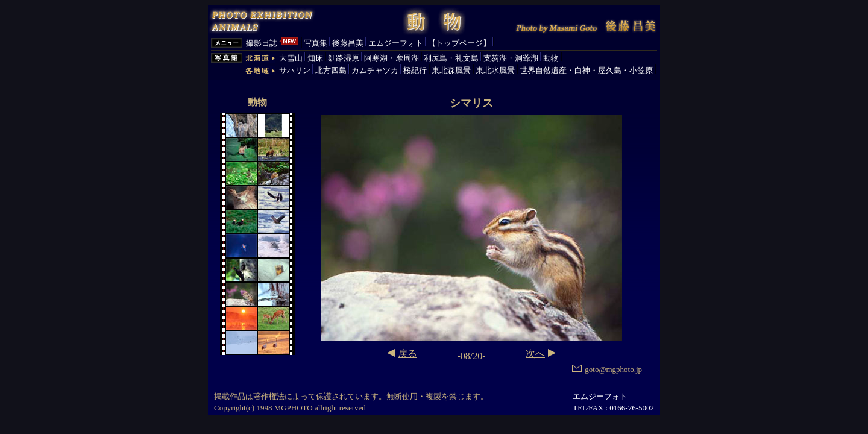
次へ (535, 354)
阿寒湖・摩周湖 (392, 58)
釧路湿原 (344, 58)
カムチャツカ (375, 70)
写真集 (316, 43)
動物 (551, 58)
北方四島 (331, 70)
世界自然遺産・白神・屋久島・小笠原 (586, 70)
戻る (407, 354)
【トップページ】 (459, 43)
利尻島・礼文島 (451, 58)
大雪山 (291, 58)
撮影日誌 (262, 43)
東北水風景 (495, 70)
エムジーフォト (396, 43)
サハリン (295, 70)
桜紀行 (415, 70)
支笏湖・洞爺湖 (511, 58)
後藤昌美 (348, 43)
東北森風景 (451, 70)
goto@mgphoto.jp (607, 369)
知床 (315, 58)
